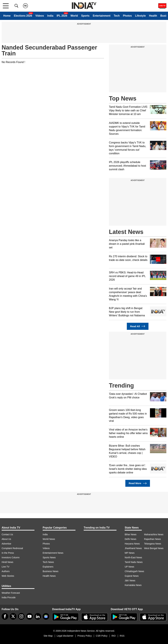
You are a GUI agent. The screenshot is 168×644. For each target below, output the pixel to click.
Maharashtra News (154, 534)
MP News (130, 553)
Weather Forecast (11, 593)
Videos (40, 16)
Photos (127, 16)
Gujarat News (132, 576)
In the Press (8, 553)
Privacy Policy (85, 636)
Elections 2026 (23, 16)
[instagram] (21, 616)
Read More (138, 483)
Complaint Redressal (12, 548)
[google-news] (46, 616)
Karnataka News (133, 585)
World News (49, 539)
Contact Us (7, 534)
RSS (122, 636)
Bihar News (131, 534)
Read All (138, 326)
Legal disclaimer (65, 636)
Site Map (48, 636)
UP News (129, 567)
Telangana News (153, 544)
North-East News (133, 557)
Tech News (48, 562)
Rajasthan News (152, 539)
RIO (114, 636)
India (50, 16)
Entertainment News (53, 553)
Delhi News (131, 539)
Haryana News (132, 544)
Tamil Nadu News (134, 562)
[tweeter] (13, 616)
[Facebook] (5, 616)
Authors (6, 571)
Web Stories (8, 576)
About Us (6, 539)
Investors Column (11, 557)
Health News (49, 576)
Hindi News (7, 562)
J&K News (130, 581)
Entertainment (102, 16)
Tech (117, 16)
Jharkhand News (133, 548)
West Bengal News (154, 548)
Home (7, 16)
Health (153, 16)
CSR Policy (102, 636)
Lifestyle (140, 16)
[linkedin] (38, 616)
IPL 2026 (62, 16)
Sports (85, 16)
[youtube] (30, 616)
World (74, 16)
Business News (51, 571)
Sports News (49, 557)
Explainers (48, 567)
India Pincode (9, 597)
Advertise (6, 544)
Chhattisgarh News (134, 571)
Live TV (5, 567)
